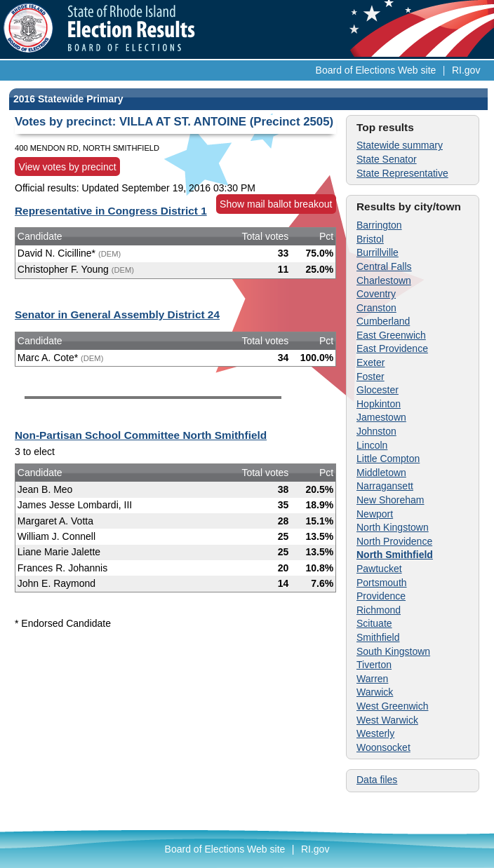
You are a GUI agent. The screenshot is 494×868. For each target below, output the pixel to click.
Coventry (376, 294)
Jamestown (381, 417)
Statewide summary (400, 145)
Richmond (379, 610)
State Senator (387, 159)
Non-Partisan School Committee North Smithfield (141, 435)
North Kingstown (393, 527)
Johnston (376, 431)
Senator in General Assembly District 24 (117, 314)
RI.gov (466, 70)
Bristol (370, 239)
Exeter (370, 362)
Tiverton (374, 665)
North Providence (394, 541)
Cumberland (383, 321)
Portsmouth (382, 583)
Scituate (374, 623)
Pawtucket (379, 569)
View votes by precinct (68, 167)
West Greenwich (392, 706)
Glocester (378, 390)
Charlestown (384, 280)
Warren (372, 679)
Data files (377, 780)
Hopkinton (379, 404)
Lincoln (372, 445)
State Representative (402, 173)
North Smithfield (395, 555)
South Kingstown (393, 651)
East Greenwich (391, 335)
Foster (370, 377)
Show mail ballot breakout (276, 204)
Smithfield (378, 637)
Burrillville (378, 252)
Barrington (379, 225)
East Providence (392, 348)
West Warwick (387, 720)
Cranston (376, 308)
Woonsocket (383, 747)
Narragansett (385, 486)
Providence (381, 596)
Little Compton (388, 459)
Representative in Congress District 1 (111, 211)
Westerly (375, 733)
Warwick (375, 692)
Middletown (381, 473)
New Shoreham (390, 500)
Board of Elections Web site (376, 70)
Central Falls (384, 266)
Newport (375, 514)
